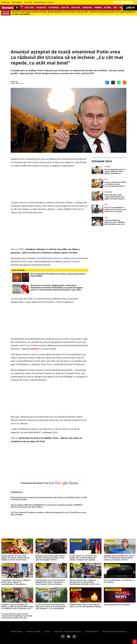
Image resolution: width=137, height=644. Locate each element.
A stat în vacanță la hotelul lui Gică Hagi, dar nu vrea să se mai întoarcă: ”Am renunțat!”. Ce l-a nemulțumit (51, 607)
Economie (54, 8)
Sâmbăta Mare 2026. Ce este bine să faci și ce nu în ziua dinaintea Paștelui (85, 606)
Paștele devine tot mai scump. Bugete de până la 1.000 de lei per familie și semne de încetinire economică (15, 558)
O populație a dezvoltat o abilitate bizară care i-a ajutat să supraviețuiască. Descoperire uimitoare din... (16, 582)
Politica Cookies (16, 631)
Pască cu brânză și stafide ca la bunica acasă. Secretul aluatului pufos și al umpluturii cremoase (115, 184)
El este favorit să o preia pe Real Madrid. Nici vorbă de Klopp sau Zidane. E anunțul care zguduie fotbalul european (83, 558)
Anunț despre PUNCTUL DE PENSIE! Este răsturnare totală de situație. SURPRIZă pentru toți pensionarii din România (47, 506)
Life (115, 8)
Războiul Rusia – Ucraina (44, 2)
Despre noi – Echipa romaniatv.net (67, 631)
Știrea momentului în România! (117, 605)
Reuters (35, 349)
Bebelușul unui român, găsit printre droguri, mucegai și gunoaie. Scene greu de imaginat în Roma (50, 558)
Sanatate (87, 8)
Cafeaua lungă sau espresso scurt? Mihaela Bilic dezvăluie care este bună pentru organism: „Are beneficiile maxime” (115, 222)
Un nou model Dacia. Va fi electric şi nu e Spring (119, 581)
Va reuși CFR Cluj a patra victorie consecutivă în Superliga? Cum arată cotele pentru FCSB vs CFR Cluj (17, 616)
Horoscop (28, 2)
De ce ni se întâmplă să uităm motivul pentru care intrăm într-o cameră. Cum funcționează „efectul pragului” (115, 210)
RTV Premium (17, 2)
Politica (30, 8)
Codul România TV (92, 631)
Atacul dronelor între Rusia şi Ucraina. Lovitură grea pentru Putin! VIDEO (58, 275)
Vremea (98, 8)
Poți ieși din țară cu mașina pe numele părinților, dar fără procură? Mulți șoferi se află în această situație (49, 498)
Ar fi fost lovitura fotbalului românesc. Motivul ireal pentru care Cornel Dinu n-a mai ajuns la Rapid (48, 514)
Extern (107, 8)
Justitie (65, 8)
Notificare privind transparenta (114, 631)
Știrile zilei (5, 2)
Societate (41, 8)
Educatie (76, 8)
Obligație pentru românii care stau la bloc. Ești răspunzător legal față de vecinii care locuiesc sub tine (119, 558)
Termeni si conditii (33, 631)
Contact (47, 631)
